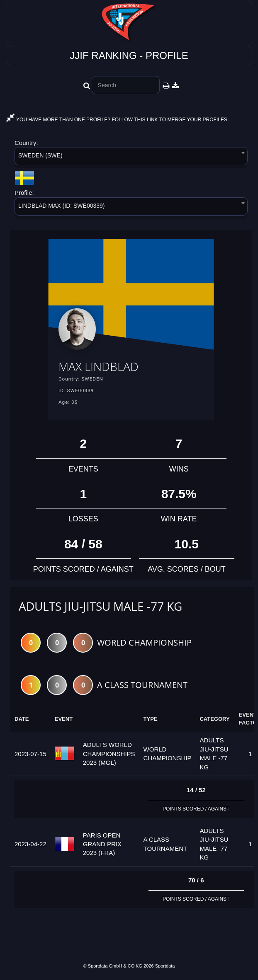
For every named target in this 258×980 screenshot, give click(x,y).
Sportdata (165, 966)
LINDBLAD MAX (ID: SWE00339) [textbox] (62, 206)
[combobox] (131, 158)
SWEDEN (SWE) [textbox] (40, 155)
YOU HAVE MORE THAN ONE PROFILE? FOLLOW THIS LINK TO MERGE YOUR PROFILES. (117, 120)
